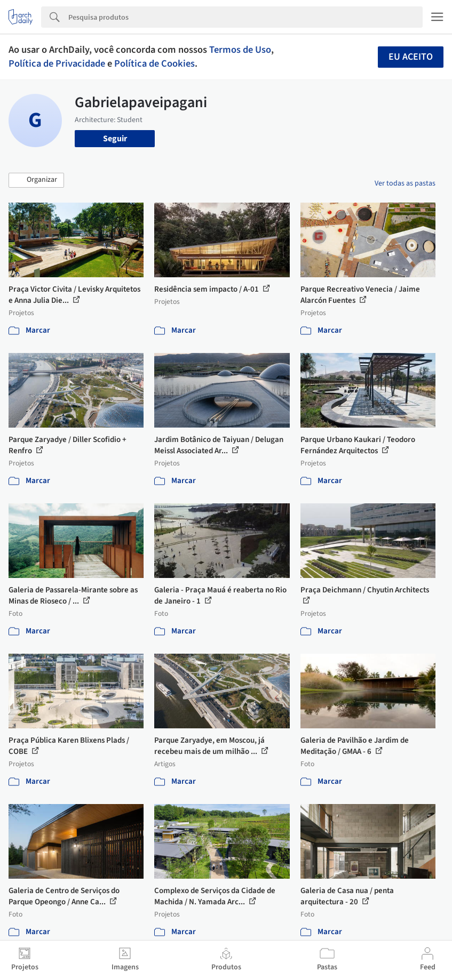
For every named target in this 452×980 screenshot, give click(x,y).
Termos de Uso (240, 50)
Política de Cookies (154, 63)
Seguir (115, 139)
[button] (36, 180)
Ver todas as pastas (405, 183)
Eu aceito (411, 57)
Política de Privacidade (57, 63)
